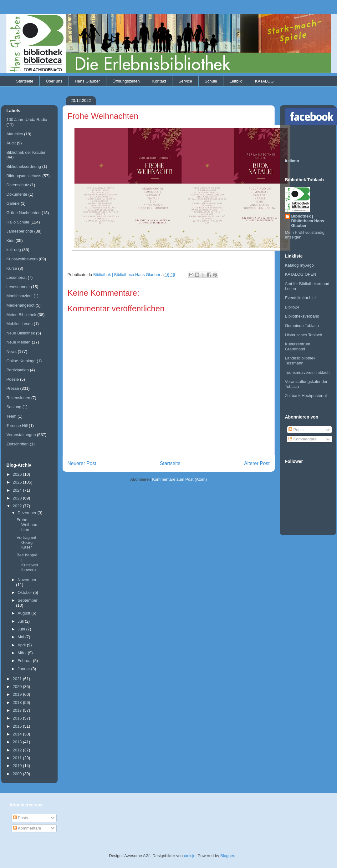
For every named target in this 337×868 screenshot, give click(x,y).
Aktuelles (15, 134)
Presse (13, 388)
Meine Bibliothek (21, 315)
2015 (18, 726)
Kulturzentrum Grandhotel (298, 346)
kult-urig (14, 250)
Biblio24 (292, 307)
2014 (18, 734)
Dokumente (17, 194)
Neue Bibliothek (21, 333)
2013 (18, 742)
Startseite (25, 81)
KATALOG (264, 81)
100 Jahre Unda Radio (27, 120)
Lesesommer (18, 287)
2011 (18, 758)
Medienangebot (21, 305)
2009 (18, 774)
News (12, 351)
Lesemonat (17, 277)
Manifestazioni (20, 296)
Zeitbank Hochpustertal (306, 396)
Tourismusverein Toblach (307, 372)
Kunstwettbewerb (22, 259)
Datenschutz (18, 185)
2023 (18, 498)
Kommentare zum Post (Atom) (179, 479)
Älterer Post (257, 463)
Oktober (25, 592)
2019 (18, 694)
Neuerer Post (82, 463)
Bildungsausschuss (24, 176)
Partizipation (18, 370)
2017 (18, 710)
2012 (18, 750)
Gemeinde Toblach (302, 326)
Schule (211, 81)
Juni (22, 629)
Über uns (54, 81)
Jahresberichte (20, 231)
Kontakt (159, 81)
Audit (11, 143)
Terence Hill (17, 426)
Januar (24, 669)
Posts (296, 430)
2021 (18, 679)
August (24, 613)
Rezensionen (18, 398)
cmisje (190, 856)
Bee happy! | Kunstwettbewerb (27, 562)
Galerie (13, 203)
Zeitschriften (18, 444)
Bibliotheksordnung (24, 166)
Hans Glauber (87, 81)
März (23, 653)
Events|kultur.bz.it (301, 298)
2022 (18, 506)
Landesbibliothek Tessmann (300, 361)
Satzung (14, 407)
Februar (25, 661)
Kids (10, 241)
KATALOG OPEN (301, 274)
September (28, 600)
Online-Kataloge (21, 361)
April (22, 645)
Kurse (12, 268)
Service (185, 81)
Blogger (227, 856)
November (27, 580)
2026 (18, 474)
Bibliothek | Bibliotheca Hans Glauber (308, 221)
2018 (18, 702)
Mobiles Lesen (20, 324)
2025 (18, 482)
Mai (21, 637)
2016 (18, 718)
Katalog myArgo (300, 265)
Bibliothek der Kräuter (26, 152)
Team (12, 416)
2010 (18, 766)
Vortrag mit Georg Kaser (26, 542)
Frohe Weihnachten (27, 524)
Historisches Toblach (304, 335)
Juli (21, 621)
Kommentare (303, 439)
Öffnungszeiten (126, 81)
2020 (18, 687)
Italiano (292, 161)
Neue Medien (19, 342)
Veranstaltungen (21, 435)
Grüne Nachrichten (24, 213)
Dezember (28, 513)
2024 (18, 490)
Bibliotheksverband (302, 316)
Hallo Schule (18, 222)
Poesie (13, 379)
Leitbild (236, 81)
